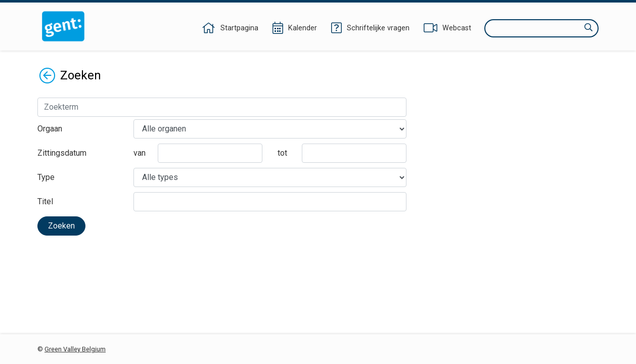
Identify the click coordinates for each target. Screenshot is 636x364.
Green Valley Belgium (75, 349)
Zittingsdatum (62, 153)
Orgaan (50, 129)
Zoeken (61, 226)
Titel (45, 201)
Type (46, 177)
